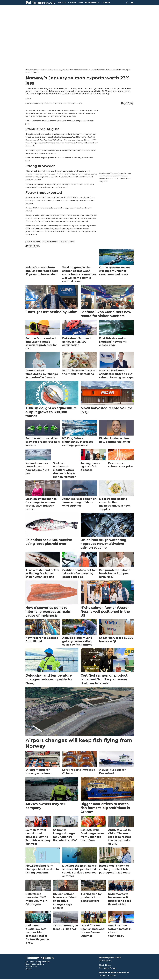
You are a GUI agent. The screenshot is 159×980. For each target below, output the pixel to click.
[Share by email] (132, 103)
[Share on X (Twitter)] (125, 103)
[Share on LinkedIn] (129, 103)
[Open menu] (132, 3)
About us (62, 3)
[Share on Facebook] (122, 103)
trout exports (33, 242)
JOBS (81, 3)
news (72, 242)
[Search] (127, 3)
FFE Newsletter (92, 3)
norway (63, 242)
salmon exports (50, 242)
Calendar (106, 3)
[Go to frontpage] (40, 3)
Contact (72, 3)
